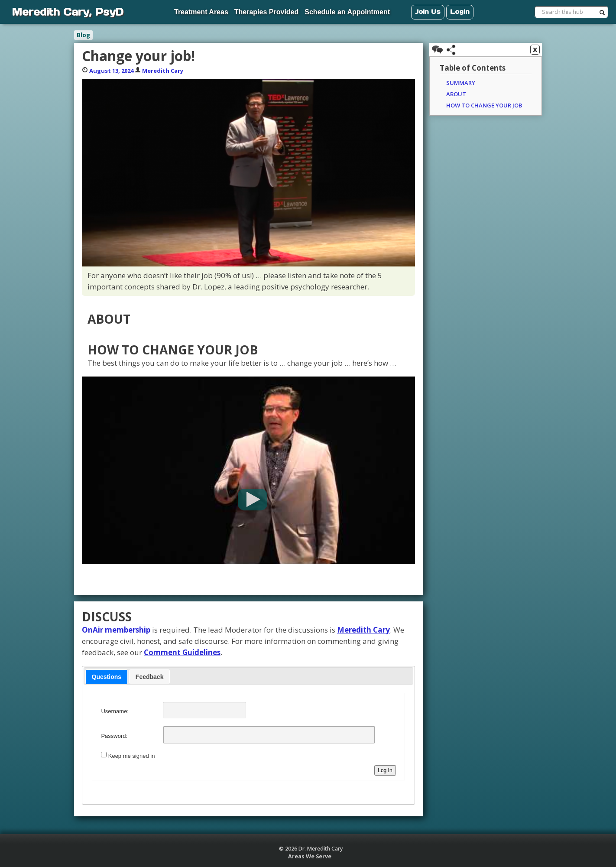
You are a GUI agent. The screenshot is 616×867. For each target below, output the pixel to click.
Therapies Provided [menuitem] (267, 12)
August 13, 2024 (111, 71)
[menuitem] (141, 8)
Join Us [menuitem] (428, 11)
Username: (115, 711)
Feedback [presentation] (150, 677)
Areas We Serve (310, 856)
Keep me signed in (132, 756)
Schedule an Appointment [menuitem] (347, 12)
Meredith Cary (163, 71)
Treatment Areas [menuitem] (201, 12)
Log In (385, 770)
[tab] (107, 677)
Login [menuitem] (460, 11)
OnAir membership (116, 630)
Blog (83, 35)
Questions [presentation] (107, 677)
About (456, 94)
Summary (461, 83)
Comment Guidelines (182, 652)
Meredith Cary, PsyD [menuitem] (68, 12)
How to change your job (484, 105)
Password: (114, 736)
